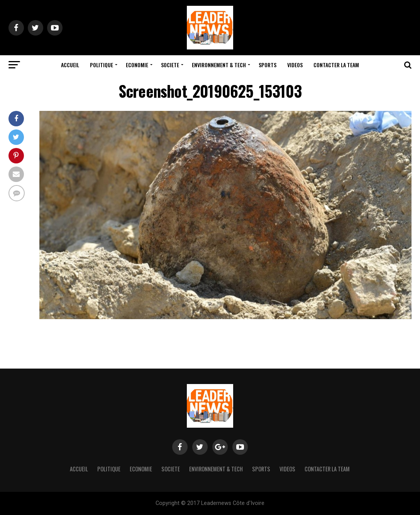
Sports (268, 65)
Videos (295, 65)
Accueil (70, 65)
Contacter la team (336, 65)
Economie (137, 65)
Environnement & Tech (219, 65)
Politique (102, 65)
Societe (170, 65)
